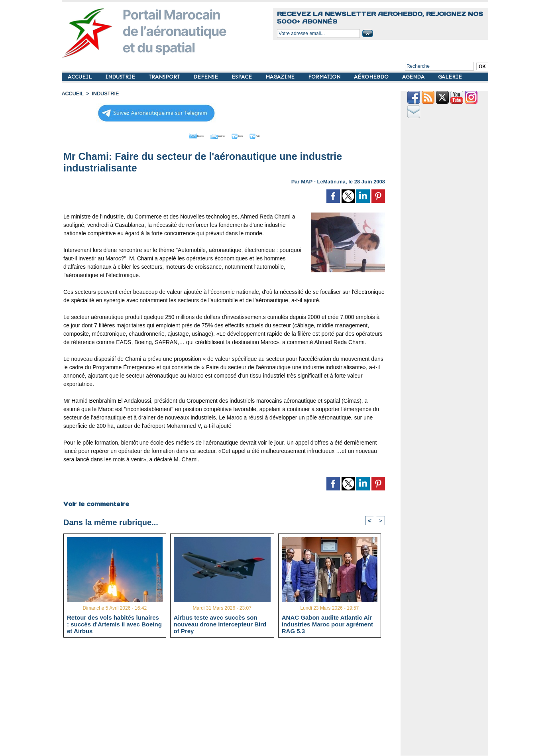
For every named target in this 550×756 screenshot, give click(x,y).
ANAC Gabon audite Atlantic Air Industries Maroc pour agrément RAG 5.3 (327, 624)
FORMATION (325, 77)
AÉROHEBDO (372, 77)
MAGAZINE (281, 77)
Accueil (72, 94)
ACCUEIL (81, 77)
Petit (275, 135)
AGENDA (414, 77)
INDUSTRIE (121, 77)
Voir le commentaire (96, 502)
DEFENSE (206, 77)
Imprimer (215, 135)
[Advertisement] (230, 699)
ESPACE (243, 77)
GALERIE (450, 77)
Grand (248, 135)
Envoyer (179, 135)
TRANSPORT (165, 77)
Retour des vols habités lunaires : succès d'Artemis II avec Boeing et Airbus (114, 624)
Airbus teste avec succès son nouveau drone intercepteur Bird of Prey (220, 624)
